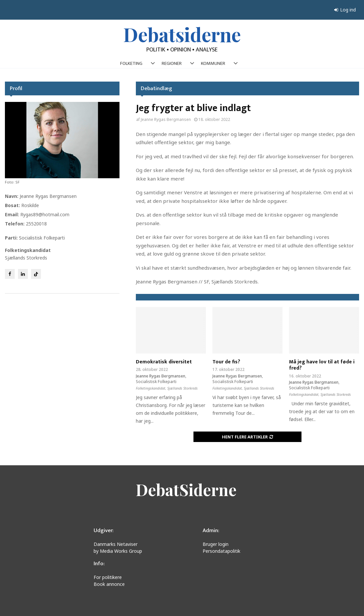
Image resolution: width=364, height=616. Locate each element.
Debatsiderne (182, 34)
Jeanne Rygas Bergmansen (166, 119)
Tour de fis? (226, 362)
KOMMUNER (213, 63)
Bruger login (216, 544)
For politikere (108, 577)
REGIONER (172, 63)
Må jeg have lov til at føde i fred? (322, 365)
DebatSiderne (186, 490)
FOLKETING (131, 63)
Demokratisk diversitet (164, 362)
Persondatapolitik (221, 551)
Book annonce (109, 584)
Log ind (345, 10)
